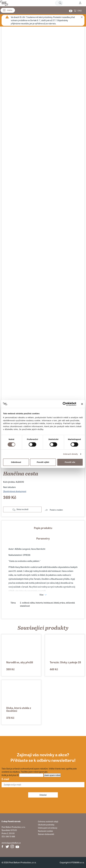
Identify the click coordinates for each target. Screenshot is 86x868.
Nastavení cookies (45, 831)
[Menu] (8, 10)
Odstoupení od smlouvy (48, 828)
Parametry (43, 538)
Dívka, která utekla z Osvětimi (19, 709)
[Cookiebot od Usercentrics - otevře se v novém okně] (65, 404)
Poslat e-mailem (56, 510)
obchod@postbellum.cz (11, 843)
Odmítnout (16, 462)
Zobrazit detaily (71, 454)
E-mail (5, 779)
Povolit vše (70, 462)
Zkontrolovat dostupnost (15, 491)
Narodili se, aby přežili (20, 662)
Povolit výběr (43, 462)
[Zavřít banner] (82, 404)
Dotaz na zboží (22, 509)
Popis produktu (43, 528)
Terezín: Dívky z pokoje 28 (65, 662)
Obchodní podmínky (46, 825)
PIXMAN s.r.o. (78, 862)
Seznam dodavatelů (46, 834)
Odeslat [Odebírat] (43, 795)
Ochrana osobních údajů (48, 821)
